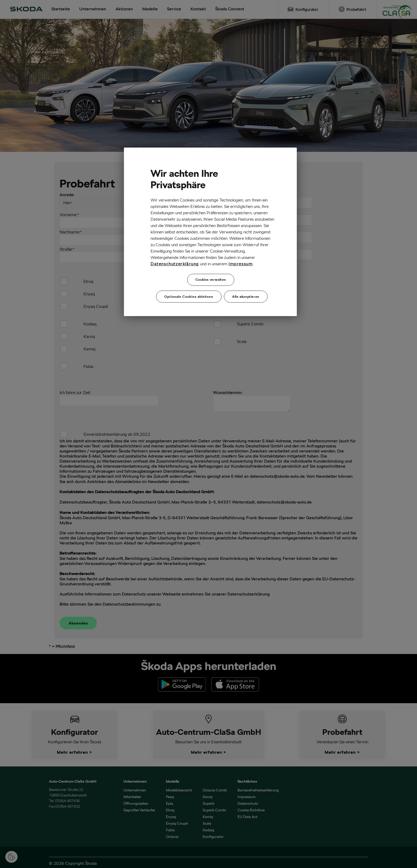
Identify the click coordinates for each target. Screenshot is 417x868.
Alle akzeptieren (246, 296)
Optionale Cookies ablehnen (189, 296)
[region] (210, 232)
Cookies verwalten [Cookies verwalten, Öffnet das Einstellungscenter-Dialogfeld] (211, 280)
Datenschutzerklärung (175, 264)
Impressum (241, 264)
